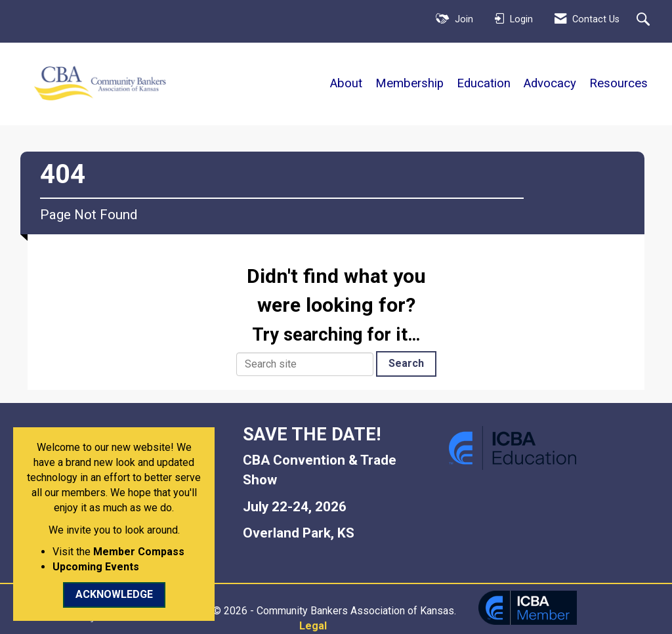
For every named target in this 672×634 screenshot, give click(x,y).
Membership (409, 83)
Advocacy (550, 83)
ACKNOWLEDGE (114, 594)
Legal (313, 626)
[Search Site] (645, 20)
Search (406, 363)
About (346, 83)
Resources (619, 83)
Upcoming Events (96, 567)
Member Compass (139, 552)
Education (484, 83)
